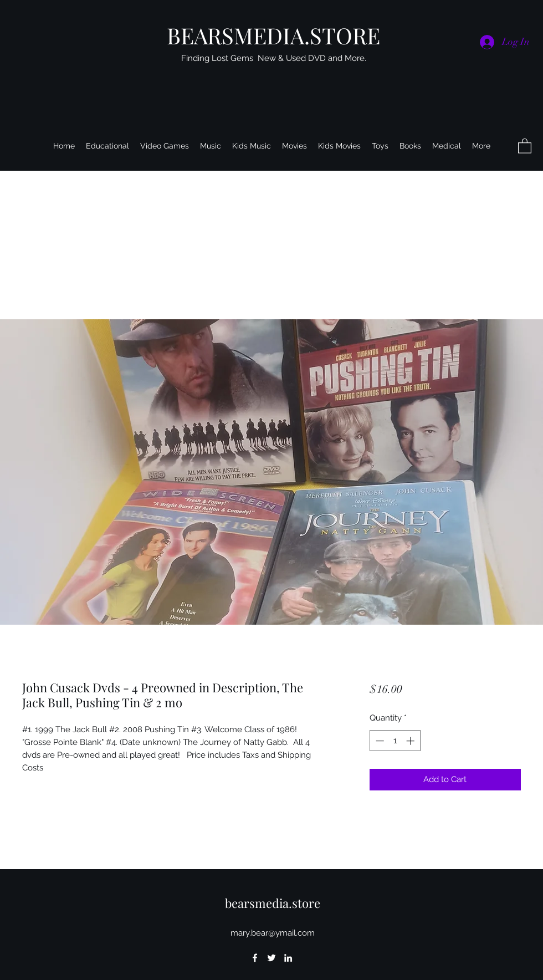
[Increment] (411, 741)
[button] (525, 146)
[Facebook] (255, 958)
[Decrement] (379, 741)
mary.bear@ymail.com (273, 933)
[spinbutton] (395, 741)
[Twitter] (271, 958)
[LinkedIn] (288, 958)
